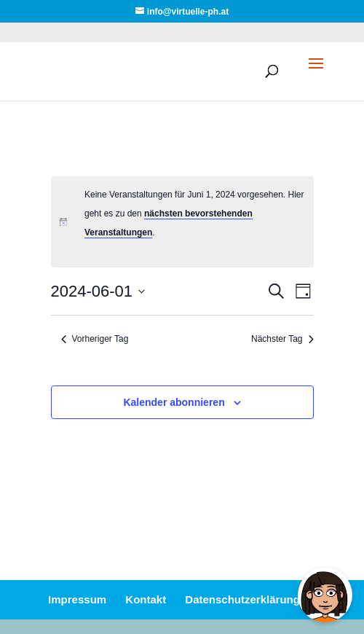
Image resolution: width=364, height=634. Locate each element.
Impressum (77, 599)
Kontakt (146, 599)
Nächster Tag (282, 339)
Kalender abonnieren (174, 402)
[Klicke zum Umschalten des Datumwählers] (98, 291)
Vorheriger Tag (95, 339)
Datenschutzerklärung (242, 599)
